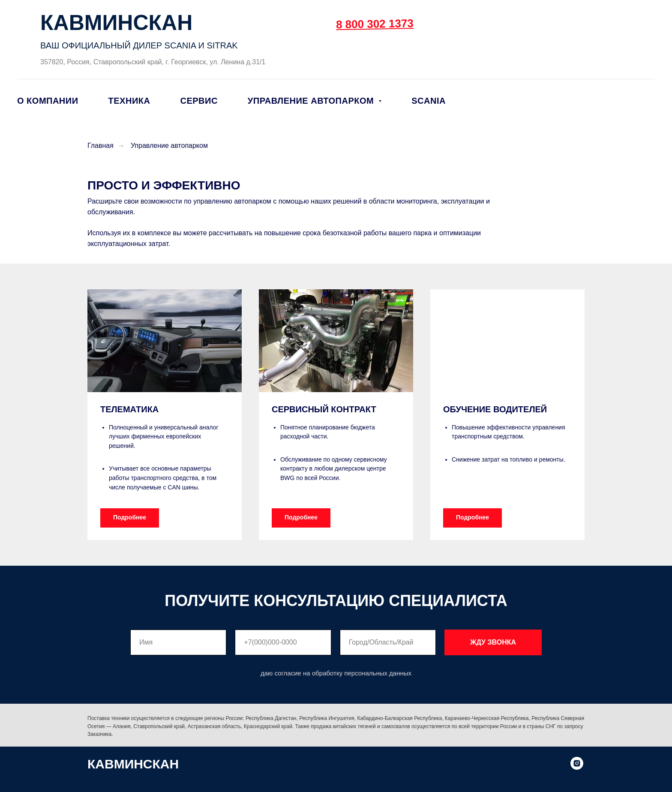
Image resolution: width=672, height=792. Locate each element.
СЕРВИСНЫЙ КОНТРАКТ (324, 409)
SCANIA (429, 101)
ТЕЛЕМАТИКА (129, 409)
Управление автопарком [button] (312, 101)
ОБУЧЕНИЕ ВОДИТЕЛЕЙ (495, 409)
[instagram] (577, 767)
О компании (48, 101)
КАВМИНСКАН (116, 23)
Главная (100, 145)
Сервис (199, 101)
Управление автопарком (169, 145)
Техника (129, 101)
